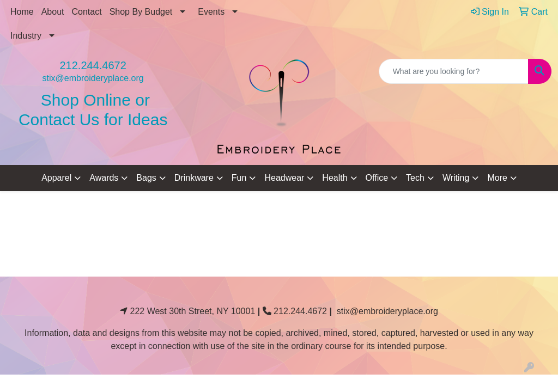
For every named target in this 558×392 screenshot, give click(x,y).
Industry (26, 36)
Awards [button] (104, 178)
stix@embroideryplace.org (93, 78)
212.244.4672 (93, 65)
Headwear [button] (284, 178)
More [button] (497, 178)
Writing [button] (456, 178)
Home (22, 12)
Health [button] (335, 178)
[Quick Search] (454, 71)
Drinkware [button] (194, 178)
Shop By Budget (141, 12)
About (53, 12)
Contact (87, 12)
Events (211, 12)
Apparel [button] (56, 178)
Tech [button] (415, 178)
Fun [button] (239, 178)
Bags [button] (146, 178)
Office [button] (377, 178)
